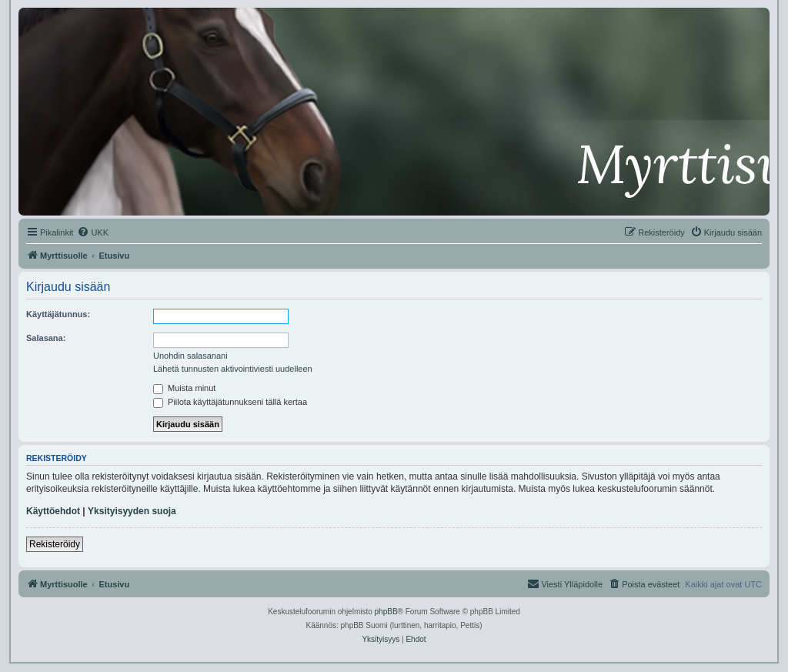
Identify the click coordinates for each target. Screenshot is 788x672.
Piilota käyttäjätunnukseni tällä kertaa (230, 402)
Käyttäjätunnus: (58, 314)
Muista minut (184, 388)
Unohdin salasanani (190, 356)
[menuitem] (93, 232)
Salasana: (46, 338)
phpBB (386, 612)
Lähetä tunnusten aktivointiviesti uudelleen (233, 369)
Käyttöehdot (53, 511)
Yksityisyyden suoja (132, 511)
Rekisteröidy (55, 544)
